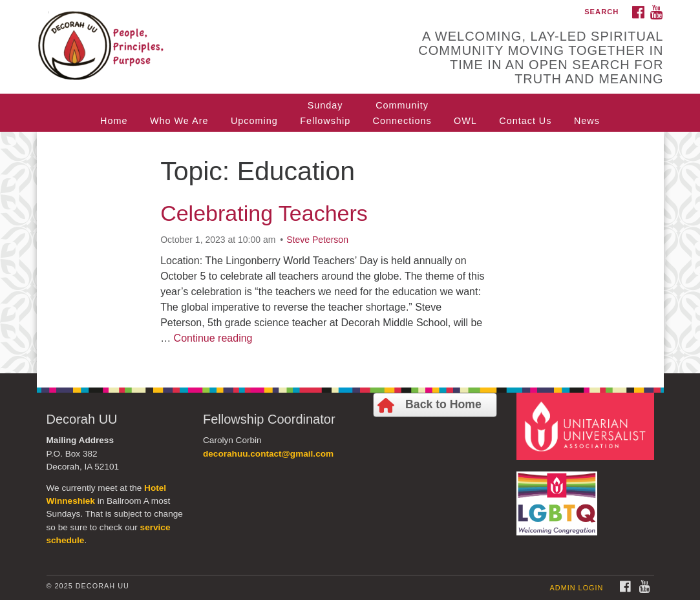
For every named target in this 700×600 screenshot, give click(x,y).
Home (114, 121)
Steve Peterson (317, 240)
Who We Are (179, 121)
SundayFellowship (325, 113)
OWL (465, 121)
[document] (350, 253)
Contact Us (525, 121)
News (587, 121)
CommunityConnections (402, 113)
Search (601, 12)
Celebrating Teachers (264, 213)
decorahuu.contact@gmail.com (268, 454)
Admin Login (577, 588)
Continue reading (213, 338)
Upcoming (254, 121)
